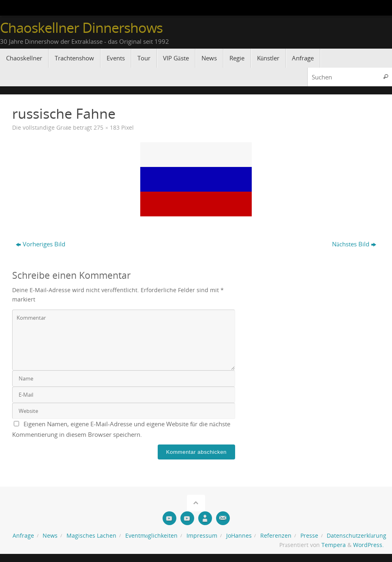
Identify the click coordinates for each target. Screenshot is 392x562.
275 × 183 (107, 128)
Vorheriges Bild (41, 244)
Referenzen (276, 536)
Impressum (202, 536)
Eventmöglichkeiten (152, 536)
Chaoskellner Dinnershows (81, 28)
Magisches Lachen (91, 536)
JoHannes (239, 536)
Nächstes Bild (354, 244)
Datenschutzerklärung (357, 536)
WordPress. (368, 545)
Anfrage (23, 536)
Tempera (334, 545)
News (50, 536)
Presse (309, 536)
